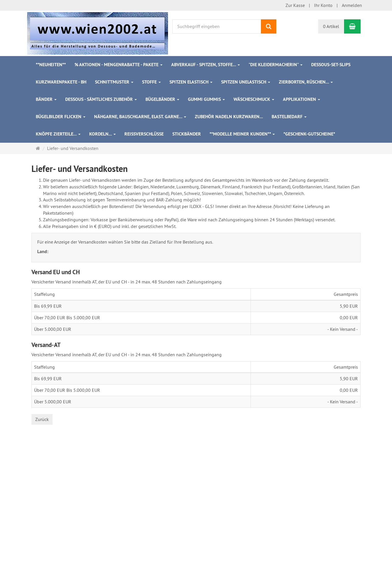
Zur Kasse (295, 5)
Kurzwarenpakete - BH (61, 82)
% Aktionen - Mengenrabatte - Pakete (118, 65)
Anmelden (352, 5)
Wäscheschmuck (254, 99)
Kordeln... (102, 134)
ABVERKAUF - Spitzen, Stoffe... (206, 65)
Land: (43, 252)
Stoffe (151, 82)
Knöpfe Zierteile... (58, 134)
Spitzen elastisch (191, 82)
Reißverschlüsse (144, 134)
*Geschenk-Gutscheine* (309, 134)
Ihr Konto (323, 5)
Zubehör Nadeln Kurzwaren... (229, 117)
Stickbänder (187, 134)
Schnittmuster (114, 82)
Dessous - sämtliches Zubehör (101, 99)
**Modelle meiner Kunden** (242, 134)
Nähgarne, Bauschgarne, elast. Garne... (140, 117)
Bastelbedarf (289, 117)
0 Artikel (331, 26)
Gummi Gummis (206, 99)
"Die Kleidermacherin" (276, 65)
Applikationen (302, 99)
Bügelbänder (162, 99)
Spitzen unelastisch (246, 82)
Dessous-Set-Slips (331, 65)
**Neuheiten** (51, 65)
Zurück (42, 419)
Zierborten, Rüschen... (306, 82)
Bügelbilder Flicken (61, 117)
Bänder (46, 99)
